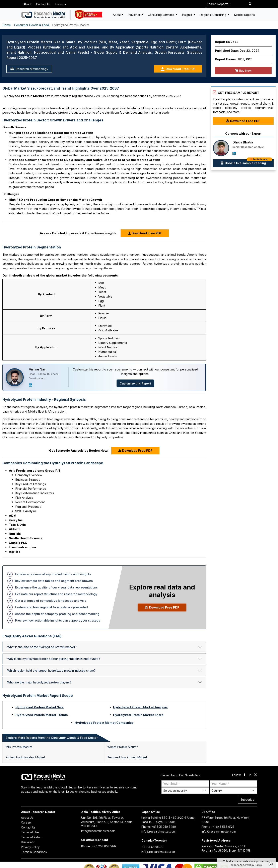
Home (7, 25)
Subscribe (247, 800)
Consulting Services (161, 15)
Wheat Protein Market (122, 747)
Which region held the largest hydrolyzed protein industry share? (51, 671)
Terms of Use (30, 832)
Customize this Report (135, 383)
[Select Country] (233, 791)
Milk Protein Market (19, 747)
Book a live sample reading (246, 162)
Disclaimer (28, 842)
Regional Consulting (214, 15)
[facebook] (245, 775)
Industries (134, 15)
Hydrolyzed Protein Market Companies (104, 723)
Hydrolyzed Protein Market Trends (42, 715)
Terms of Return (32, 837)
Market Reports (245, 15)
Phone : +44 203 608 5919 (99, 846)
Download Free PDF (178, 69)
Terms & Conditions (34, 852)
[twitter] (255, 775)
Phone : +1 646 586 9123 (218, 827)
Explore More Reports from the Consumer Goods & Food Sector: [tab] (52, 738)
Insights (187, 15)
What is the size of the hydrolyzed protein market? (42, 647)
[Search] (250, 4)
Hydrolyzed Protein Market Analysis (140, 707)
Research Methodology (29, 69)
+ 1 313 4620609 (152, 847)
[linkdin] (250, 775)
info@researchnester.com (98, 831)
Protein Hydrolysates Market (25, 757)
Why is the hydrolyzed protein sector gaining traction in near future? (54, 659)
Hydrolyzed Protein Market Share (138, 715)
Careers (61, 4)
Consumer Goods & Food (31, 25)
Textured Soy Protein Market (127, 757)
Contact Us (43, 4)
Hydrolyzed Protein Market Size (40, 707)
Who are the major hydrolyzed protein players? (39, 682)
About (27, 4)
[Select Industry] (185, 791)
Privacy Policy (30, 847)
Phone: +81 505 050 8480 (159, 827)
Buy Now (243, 71)
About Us (27, 818)
